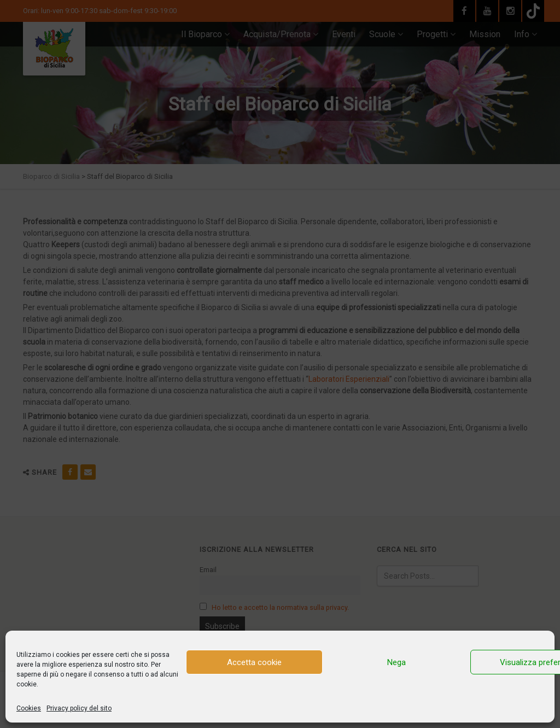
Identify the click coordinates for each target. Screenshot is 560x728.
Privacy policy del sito (79, 708)
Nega (396, 662)
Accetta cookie (254, 662)
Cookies (29, 708)
